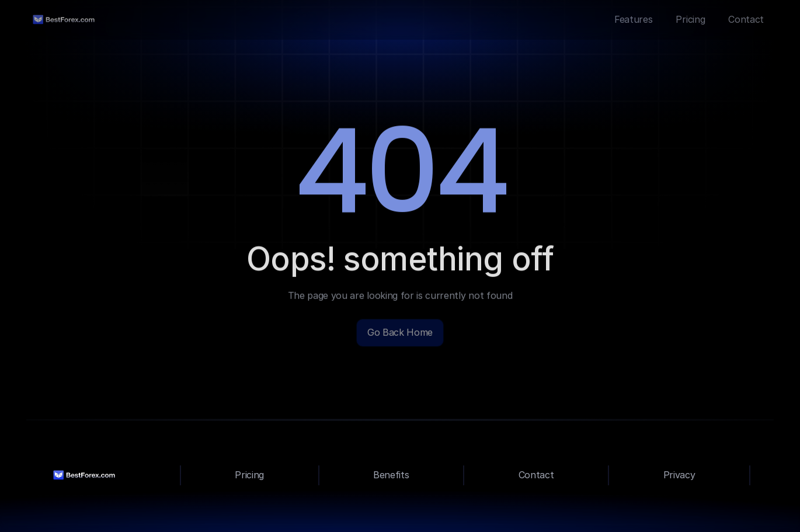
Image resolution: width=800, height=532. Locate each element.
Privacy (679, 475)
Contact (536, 475)
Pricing (249, 475)
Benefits (391, 475)
